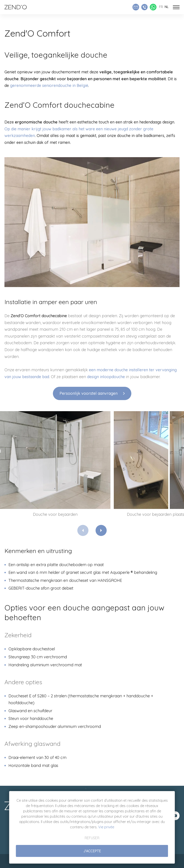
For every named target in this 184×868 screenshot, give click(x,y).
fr (161, 7)
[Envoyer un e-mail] (136, 7)
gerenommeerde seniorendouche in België (49, 85)
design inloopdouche (106, 377)
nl (167, 7)
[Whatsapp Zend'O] (153, 7)
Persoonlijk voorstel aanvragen (89, 393)
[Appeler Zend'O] (144, 7)
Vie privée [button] (106, 827)
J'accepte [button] (92, 851)
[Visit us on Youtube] (175, 816)
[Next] (101, 530)
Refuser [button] (92, 838)
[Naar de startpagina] (16, 7)
